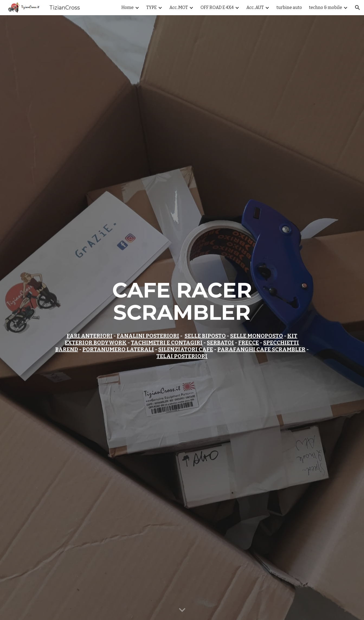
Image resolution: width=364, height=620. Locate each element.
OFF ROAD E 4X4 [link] (217, 7)
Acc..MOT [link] (179, 7)
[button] (357, 8)
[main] (182, 318)
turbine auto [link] (289, 7)
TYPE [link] (152, 7)
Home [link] (128, 7)
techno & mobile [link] (326, 7)
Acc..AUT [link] (255, 7)
